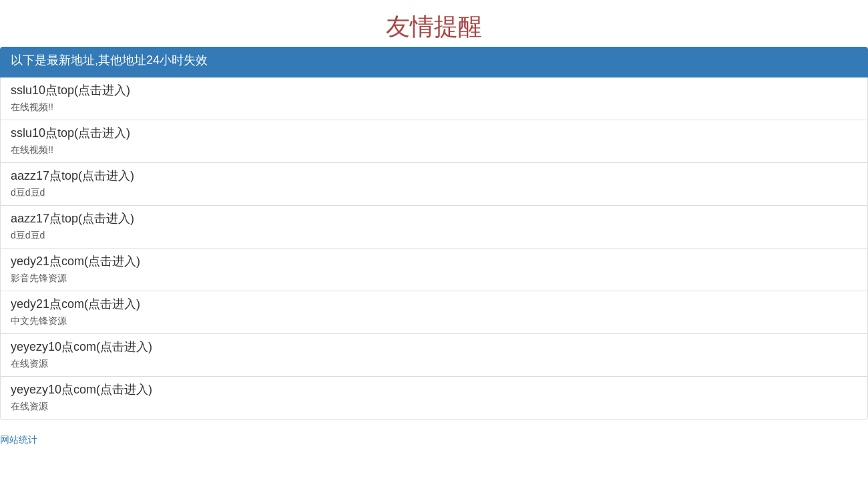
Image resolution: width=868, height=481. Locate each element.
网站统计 (19, 440)
